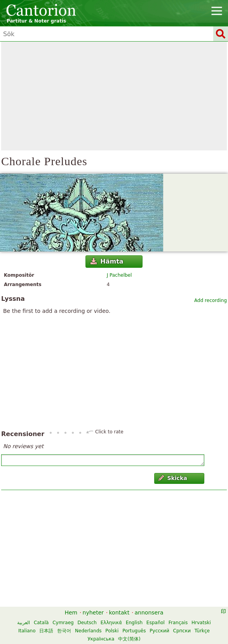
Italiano (27, 631)
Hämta (107, 261)
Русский (159, 631)
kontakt (119, 613)
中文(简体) (129, 639)
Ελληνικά (111, 623)
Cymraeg (63, 623)
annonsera (149, 613)
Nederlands (88, 631)
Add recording (211, 300)
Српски (182, 631)
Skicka (173, 478)
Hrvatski (201, 623)
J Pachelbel (119, 275)
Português (134, 631)
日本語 (46, 631)
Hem (71, 613)
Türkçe (202, 631)
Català (41, 623)
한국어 (64, 631)
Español (156, 623)
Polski (112, 631)
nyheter (93, 613)
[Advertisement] (114, 96)
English (134, 623)
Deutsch (87, 623)
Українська (101, 639)
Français (178, 623)
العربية (23, 623)
